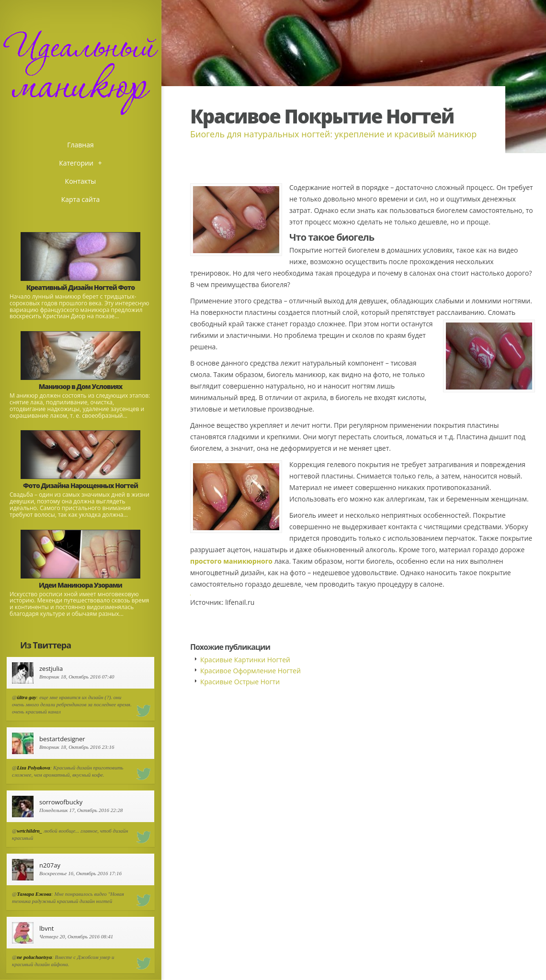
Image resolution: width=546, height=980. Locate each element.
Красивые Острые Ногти (240, 682)
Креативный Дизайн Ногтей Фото (80, 287)
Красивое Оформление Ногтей (250, 671)
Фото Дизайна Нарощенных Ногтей (80, 485)
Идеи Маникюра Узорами (80, 585)
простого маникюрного (231, 561)
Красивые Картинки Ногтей (245, 660)
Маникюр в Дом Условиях (81, 386)
